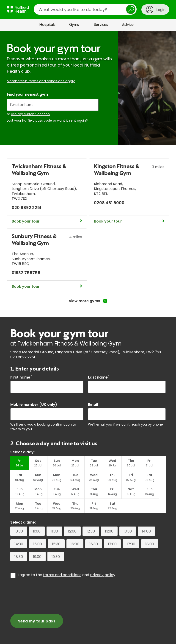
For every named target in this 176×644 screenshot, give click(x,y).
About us (14, 635)
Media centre (38, 635)
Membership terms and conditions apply (41, 81)
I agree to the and (66, 561)
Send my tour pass (37, 607)
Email (94, 405)
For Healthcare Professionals (121, 635)
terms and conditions (62, 561)
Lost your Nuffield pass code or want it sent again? (47, 121)
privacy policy (103, 561)
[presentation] (45, 582)
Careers (86, 635)
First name (21, 377)
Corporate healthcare (28, 639)
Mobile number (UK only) (35, 405)
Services (101, 25)
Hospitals (47, 25)
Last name (99, 377)
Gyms (74, 25)
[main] (88, 329)
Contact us (64, 635)
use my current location (30, 114)
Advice (128, 25)
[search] (85, 9)
